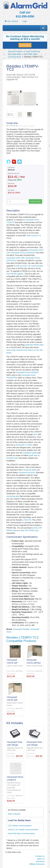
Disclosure (40, 861)
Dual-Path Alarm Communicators (21, 834)
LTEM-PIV (27, 520)
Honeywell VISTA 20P (15, 258)
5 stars (17, 125)
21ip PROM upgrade (15, 274)
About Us (41, 859)
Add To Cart (35, 201)
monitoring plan (13, 496)
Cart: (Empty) (11, 21)
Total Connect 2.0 (34, 236)
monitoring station (30, 470)
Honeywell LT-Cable (24, 445)
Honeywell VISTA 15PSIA (21, 253)
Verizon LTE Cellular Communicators (23, 830)
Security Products (15, 51)
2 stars (10, 125)
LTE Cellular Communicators (20, 826)
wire (35, 434)
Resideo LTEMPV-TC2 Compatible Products (22, 639)
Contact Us (40, 856)
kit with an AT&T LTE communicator (28, 266)
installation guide (30, 453)
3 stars (12, 125)
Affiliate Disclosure (37, 864)
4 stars (14, 125)
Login (25, 21)
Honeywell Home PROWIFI (27, 372)
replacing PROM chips (34, 345)
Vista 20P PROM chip (29, 530)
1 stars (7, 125)
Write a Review (14, 814)
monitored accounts (27, 473)
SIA (33, 253)
